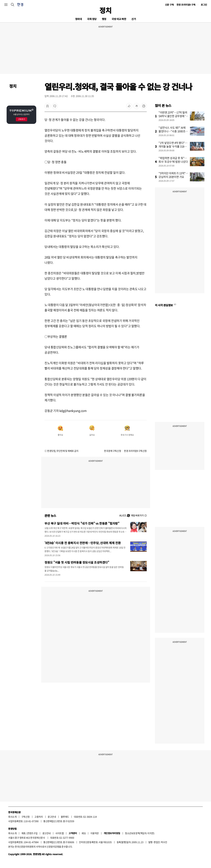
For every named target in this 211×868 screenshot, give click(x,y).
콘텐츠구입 (32, 833)
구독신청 (26, 817)
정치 (105, 10)
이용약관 (95, 833)
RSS (84, 833)
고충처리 (39, 817)
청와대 (79, 19)
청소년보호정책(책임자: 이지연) (140, 833)
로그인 (204, 5)
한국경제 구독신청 (113, 451)
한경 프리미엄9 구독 (186, 5)
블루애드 (65, 817)
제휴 (23, 833)
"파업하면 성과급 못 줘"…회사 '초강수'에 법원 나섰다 (173, 160)
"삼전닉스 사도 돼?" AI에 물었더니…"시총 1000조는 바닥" (173, 131)
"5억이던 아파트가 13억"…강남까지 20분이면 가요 (173, 175)
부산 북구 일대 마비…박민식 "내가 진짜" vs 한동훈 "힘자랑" (82, 523)
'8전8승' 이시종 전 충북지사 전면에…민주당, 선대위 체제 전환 (83, 543)
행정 (104, 19)
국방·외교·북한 (119, 19)
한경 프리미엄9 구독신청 (135, 451)
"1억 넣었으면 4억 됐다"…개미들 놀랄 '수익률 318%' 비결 (173, 146)
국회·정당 (92, 19)
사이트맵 (60, 833)
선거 (134, 19)
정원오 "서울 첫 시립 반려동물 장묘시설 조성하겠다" (77, 562)
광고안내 (52, 817)
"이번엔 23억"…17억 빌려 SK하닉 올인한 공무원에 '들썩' (173, 116)
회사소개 (12, 817)
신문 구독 (169, 5)
